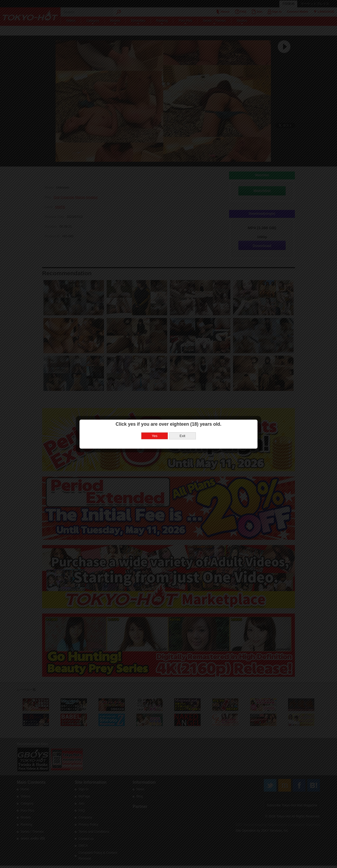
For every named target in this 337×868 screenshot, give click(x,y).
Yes (155, 436)
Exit (182, 436)
